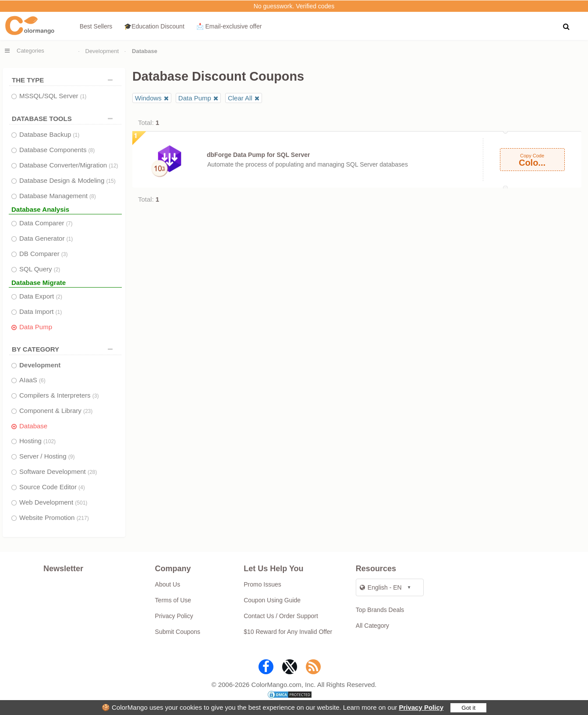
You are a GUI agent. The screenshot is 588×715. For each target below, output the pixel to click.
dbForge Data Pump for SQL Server (258, 155)
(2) (57, 270)
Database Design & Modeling (67, 180)
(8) (92, 150)
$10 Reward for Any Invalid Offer (288, 632)
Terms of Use (173, 600)
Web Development (53, 502)
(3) (65, 254)
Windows (148, 98)
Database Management (58, 196)
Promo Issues (262, 584)
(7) (69, 224)
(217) (83, 518)
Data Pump (36, 327)
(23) (88, 411)
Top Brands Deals (380, 610)
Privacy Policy (421, 707)
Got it (468, 708)
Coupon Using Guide (272, 600)
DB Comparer (44, 254)
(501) (81, 503)
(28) (92, 472)
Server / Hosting (47, 456)
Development (102, 51)
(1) (83, 96)
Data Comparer (46, 223)
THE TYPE (64, 80)
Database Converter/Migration (69, 165)
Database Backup (49, 134)
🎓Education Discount (154, 26)
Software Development (58, 471)
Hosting (37, 441)
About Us (168, 584)
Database (33, 426)
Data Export (41, 296)
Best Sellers (96, 26)
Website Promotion (54, 518)
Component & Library (56, 411)
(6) (42, 381)
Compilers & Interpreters (59, 395)
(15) (111, 181)
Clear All (240, 98)
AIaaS (32, 380)
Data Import (41, 311)
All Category (372, 626)
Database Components (57, 150)
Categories (30, 51)
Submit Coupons (178, 632)
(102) (50, 441)
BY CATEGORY (64, 349)
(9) (72, 457)
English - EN (381, 587)
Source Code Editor (52, 487)
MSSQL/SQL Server (53, 96)
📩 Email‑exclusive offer (229, 26)
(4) (82, 487)
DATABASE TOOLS (64, 119)
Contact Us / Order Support (281, 616)
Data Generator (46, 238)
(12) (113, 166)
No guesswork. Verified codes (294, 6)
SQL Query (40, 269)
